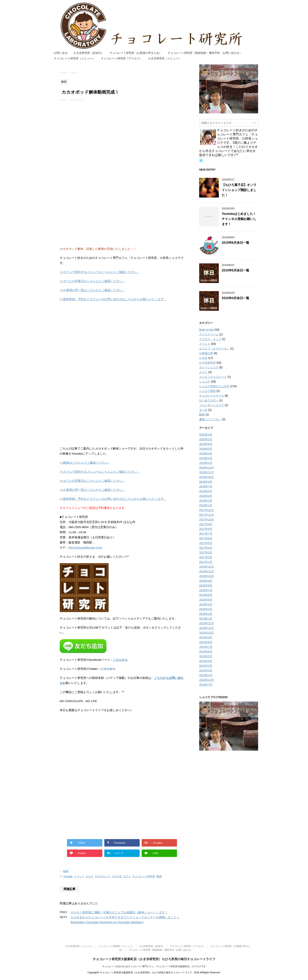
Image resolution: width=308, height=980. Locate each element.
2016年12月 (207, 567)
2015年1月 (206, 675)
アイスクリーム (209, 334)
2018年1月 (206, 505)
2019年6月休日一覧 (236, 243)
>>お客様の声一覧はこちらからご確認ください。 (92, 290)
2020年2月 (206, 439)
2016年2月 (206, 614)
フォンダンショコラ (212, 405)
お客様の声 (206, 353)
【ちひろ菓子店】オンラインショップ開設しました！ (239, 190)
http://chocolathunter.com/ (85, 547)
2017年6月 (206, 538)
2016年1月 (206, 619)
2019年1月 (206, 463)
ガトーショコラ (209, 367)
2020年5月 (206, 435)
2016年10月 (207, 576)
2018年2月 (206, 501)
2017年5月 (206, 543)
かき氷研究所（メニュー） (165, 58)
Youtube (68, 876)
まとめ (203, 410)
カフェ (127, 876)
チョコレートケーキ (212, 396)
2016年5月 (206, 600)
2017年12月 (207, 510)
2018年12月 (207, 468)
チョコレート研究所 (144, 876)
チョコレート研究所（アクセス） (122, 58)
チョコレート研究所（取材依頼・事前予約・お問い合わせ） (205, 53)
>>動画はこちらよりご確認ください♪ (84, 463)
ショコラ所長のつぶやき (214, 386)
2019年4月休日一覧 (236, 298)
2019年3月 (206, 453)
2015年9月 (206, 637)
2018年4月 (206, 496)
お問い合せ (61, 53)
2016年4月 (206, 604)
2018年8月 (206, 482)
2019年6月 (206, 444)
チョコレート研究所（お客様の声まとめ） (136, 53)
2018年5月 (206, 491)
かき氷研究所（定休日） (89, 53)
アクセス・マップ (210, 339)
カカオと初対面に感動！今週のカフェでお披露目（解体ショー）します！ (119, 912)
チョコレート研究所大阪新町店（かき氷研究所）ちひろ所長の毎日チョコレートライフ (154, 959)
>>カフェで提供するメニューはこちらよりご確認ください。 (100, 272)
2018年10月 (207, 477)
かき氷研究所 (207, 363)
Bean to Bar (206, 330)
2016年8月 (206, 586)
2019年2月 (206, 458)
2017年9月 (206, 524)
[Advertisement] (123, 133)
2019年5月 (206, 449)
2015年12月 (207, 623)
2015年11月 (207, 628)
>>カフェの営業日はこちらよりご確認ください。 (92, 281)
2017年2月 (206, 557)
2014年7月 (206, 685)
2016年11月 (207, 571)
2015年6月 (206, 652)
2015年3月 (206, 666)
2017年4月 (206, 548)
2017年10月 (207, 519)
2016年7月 (206, 590)
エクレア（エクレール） (214, 348)
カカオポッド (102, 876)
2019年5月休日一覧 (236, 270)
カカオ (89, 876)
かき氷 (203, 358)
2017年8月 (206, 529)
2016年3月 (206, 609)
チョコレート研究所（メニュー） (74, 58)
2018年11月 (207, 472)
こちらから (120, 660)
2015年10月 (207, 633)
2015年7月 (206, 647)
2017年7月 (206, 534)
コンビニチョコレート (213, 377)
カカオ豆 (117, 876)
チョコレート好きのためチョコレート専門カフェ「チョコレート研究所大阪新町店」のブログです (154, 966)
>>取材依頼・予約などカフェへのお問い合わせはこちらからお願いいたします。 (113, 299)
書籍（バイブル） (210, 419)
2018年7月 (206, 486)
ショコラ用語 (207, 391)
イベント (79, 876)
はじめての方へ (209, 400)
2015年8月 (206, 642)
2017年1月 (206, 562)
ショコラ (205, 382)
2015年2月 (206, 670)
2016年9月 (206, 581)
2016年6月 (206, 595)
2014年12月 (207, 680)
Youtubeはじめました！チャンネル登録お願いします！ (239, 219)
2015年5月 (206, 656)
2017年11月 (207, 515)
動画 (66, 871)
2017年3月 (206, 553)
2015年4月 (206, 661)
